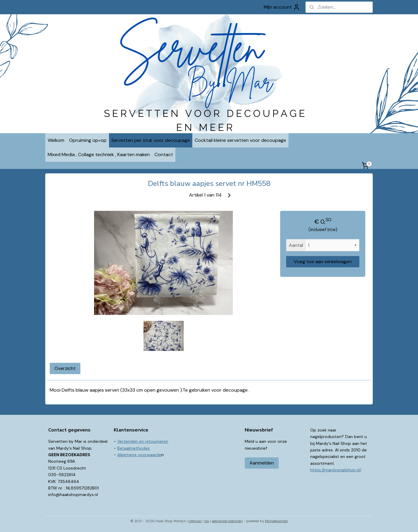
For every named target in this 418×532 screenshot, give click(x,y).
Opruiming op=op (88, 140)
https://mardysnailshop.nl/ (336, 470)
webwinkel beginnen (227, 521)
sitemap (195, 521)
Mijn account (282, 7)
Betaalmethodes (134, 448)
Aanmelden (262, 463)
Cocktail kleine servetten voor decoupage (240, 140)
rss (207, 521)
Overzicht (65, 368)
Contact (164, 154)
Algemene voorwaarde (139, 455)
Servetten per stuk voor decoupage (151, 140)
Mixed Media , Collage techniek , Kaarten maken (99, 154)
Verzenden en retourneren (143, 441)
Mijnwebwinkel (276, 521)
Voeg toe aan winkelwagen (323, 262)
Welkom (56, 140)
